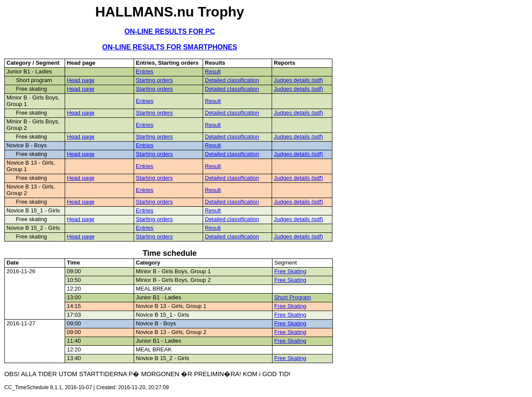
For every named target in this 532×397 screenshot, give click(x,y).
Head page (81, 80)
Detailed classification (232, 80)
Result (213, 71)
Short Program (293, 297)
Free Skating (290, 271)
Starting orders (154, 80)
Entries (144, 71)
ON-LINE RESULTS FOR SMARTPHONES (170, 47)
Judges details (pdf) (298, 80)
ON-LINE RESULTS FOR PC (170, 31)
